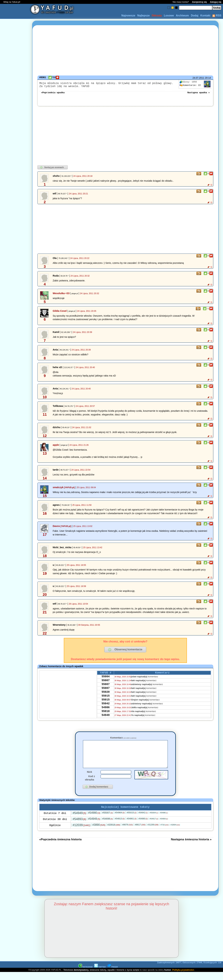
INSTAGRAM (85, 975)
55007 (106, 684)
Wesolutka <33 (61, 295)
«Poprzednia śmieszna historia (60, 847)
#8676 (127, 832)
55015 (106, 702)
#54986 (164, 820)
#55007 (108, 820)
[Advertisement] (15, 490)
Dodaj (195, 16)
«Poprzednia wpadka (53, 94)
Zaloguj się (216, 2)
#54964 (120, 820)
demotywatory (81, 978)
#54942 (143, 820)
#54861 (132, 826)
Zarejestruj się (199, 2)
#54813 (120, 826)
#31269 (153, 832)
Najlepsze (143, 16)
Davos (56, 528)
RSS (217, 16)
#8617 (140, 832)
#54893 (79, 827)
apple (56, 447)
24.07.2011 (198, 78)
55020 (106, 698)
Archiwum (182, 16)
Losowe (169, 16)
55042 (106, 711)
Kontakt (205, 16)
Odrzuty (157, 16)
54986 (106, 716)
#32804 (175, 833)
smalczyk (58, 489)
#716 (165, 832)
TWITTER (100, 975)
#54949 (79, 821)
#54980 (94, 820)
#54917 (154, 826)
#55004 (154, 820)
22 (190, 85)
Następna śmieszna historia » (191, 847)
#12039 (81, 833)
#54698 (108, 826)
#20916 (114, 832)
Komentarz (123, 740)
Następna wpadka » (199, 94)
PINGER (113, 975)
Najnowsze (128, 16)
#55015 (132, 820)
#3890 (99, 833)
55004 (106, 680)
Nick (90, 779)
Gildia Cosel (60, 313)
